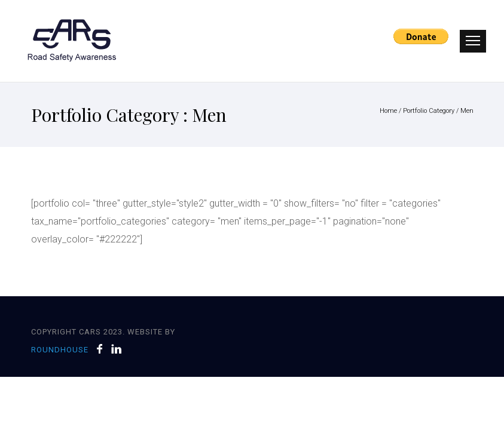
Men (467, 111)
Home (388, 111)
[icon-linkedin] (117, 349)
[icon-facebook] (103, 349)
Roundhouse (60, 350)
